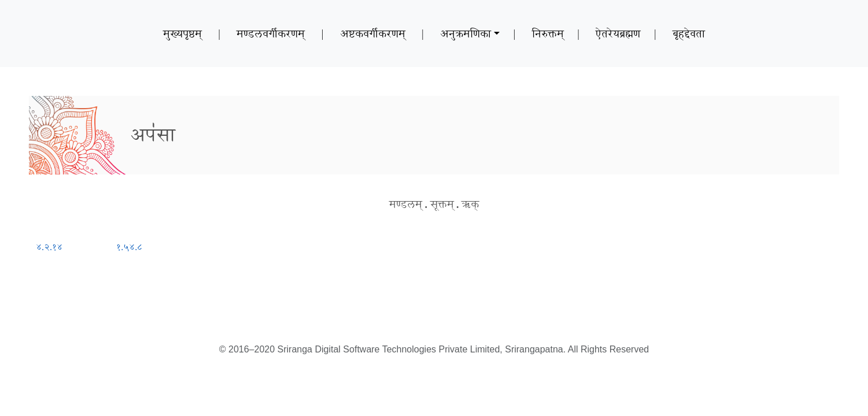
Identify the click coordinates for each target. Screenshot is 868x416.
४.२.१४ (49, 247)
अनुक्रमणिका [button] (466, 34)
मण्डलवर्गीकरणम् (271, 34)
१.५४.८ (129, 247)
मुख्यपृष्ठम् (182, 34)
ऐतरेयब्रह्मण (618, 34)
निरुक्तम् (548, 34)
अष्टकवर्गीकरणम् (373, 34)
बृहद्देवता (689, 34)
